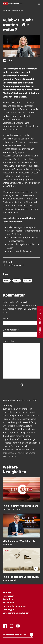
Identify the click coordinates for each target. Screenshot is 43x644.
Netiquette (8, 603)
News (21, 10)
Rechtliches (9, 599)
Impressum (8, 596)
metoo (17, 281)
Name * (6, 318)
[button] (39, 4)
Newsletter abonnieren (18, 635)
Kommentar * (9, 341)
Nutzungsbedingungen (14, 606)
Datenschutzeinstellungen (16, 613)
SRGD (14, 10)
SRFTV (7, 281)
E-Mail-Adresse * (11, 330)
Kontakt (7, 592)
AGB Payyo (8, 609)
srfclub (27, 281)
